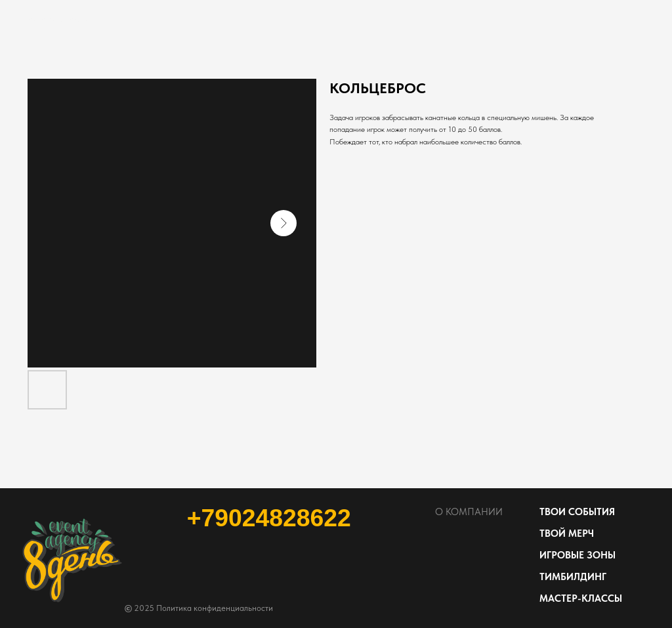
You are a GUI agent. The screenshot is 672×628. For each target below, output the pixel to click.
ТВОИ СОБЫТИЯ (577, 512)
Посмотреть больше (56, 19)
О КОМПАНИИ (469, 512)
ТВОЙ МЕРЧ (567, 534)
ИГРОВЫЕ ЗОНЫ (577, 555)
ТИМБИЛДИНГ (573, 577)
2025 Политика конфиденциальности (199, 608)
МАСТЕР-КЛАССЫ (581, 598)
